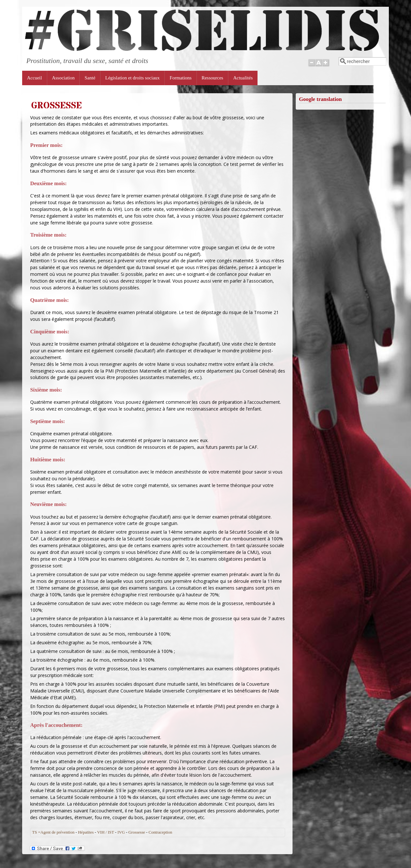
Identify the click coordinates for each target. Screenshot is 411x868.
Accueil (35, 78)
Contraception (161, 832)
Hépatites (86, 832)
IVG (121, 832)
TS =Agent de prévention (53, 832)
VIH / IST (105, 832)
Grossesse (137, 832)
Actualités (243, 78)
